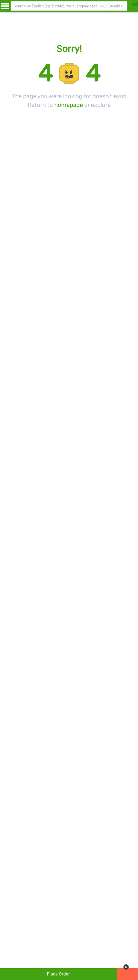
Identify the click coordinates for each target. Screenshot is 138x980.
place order (58, 974)
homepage (69, 105)
